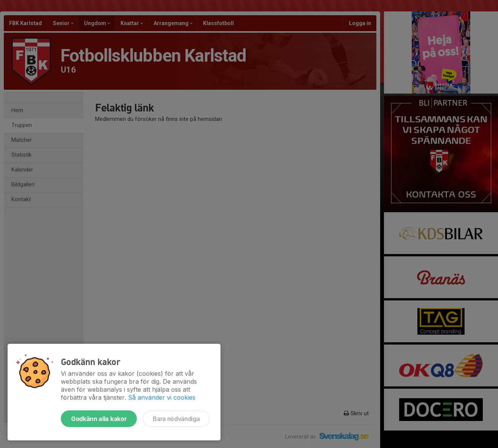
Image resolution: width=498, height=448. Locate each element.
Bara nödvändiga (176, 419)
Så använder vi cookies (162, 397)
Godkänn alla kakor (99, 419)
